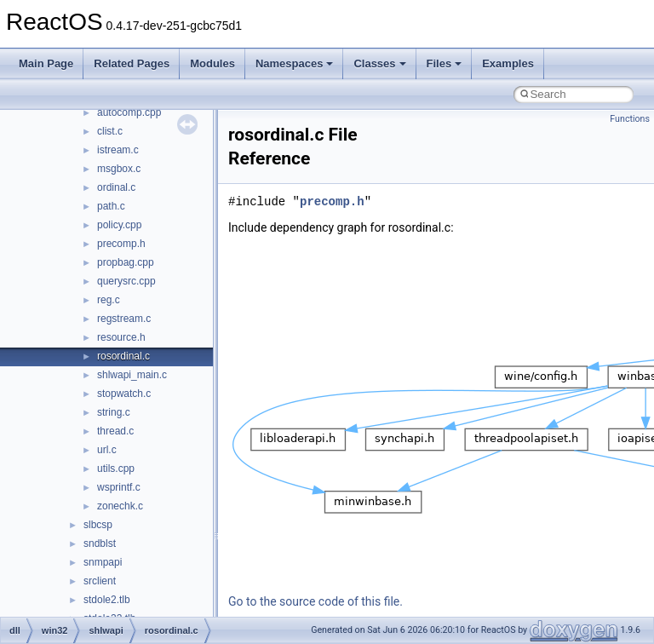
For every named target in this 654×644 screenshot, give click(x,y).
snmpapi (103, 562)
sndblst (100, 543)
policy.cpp (119, 225)
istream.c (118, 150)
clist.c (110, 131)
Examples (508, 63)
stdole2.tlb (107, 600)
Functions (630, 119)
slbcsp (98, 525)
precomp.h (121, 244)
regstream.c (124, 319)
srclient (100, 581)
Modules (212, 63)
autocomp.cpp (129, 112)
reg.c (109, 300)
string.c (114, 412)
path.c (111, 206)
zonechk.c (120, 506)
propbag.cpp (126, 262)
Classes (379, 63)
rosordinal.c (123, 356)
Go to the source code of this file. (316, 601)
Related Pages (132, 63)
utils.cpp (116, 469)
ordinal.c (116, 187)
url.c (107, 450)
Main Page (46, 63)
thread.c (115, 431)
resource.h (121, 337)
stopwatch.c (124, 394)
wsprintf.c (119, 487)
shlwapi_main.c (132, 375)
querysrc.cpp (126, 281)
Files (445, 63)
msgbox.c (119, 169)
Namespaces (295, 63)
